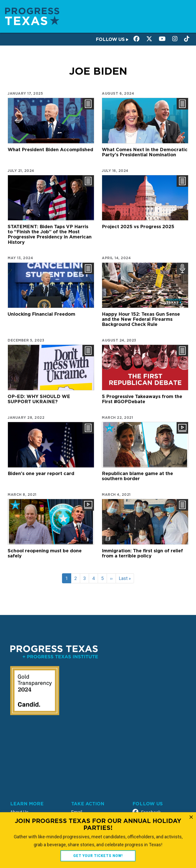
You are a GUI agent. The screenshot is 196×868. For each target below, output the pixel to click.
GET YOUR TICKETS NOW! (98, 856)
